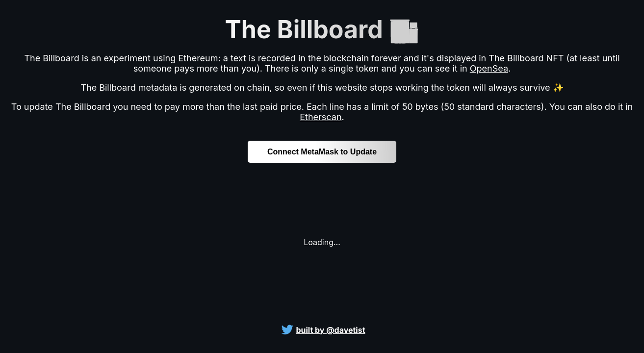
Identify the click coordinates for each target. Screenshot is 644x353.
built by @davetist (330, 330)
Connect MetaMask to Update (322, 152)
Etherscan (321, 117)
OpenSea (489, 68)
